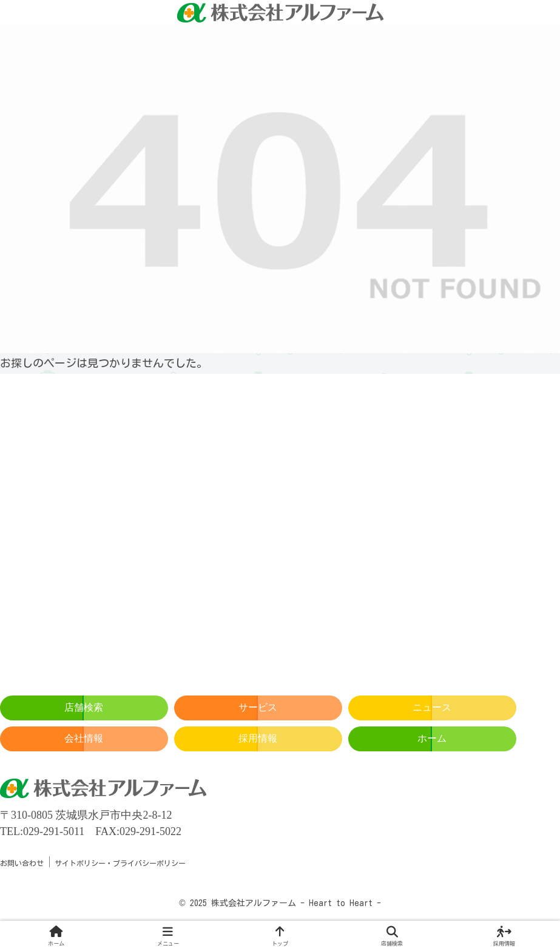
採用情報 (258, 738)
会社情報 (84, 738)
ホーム (432, 738)
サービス (258, 707)
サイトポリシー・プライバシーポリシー (120, 863)
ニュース (432, 707)
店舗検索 (84, 707)
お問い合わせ (22, 863)
